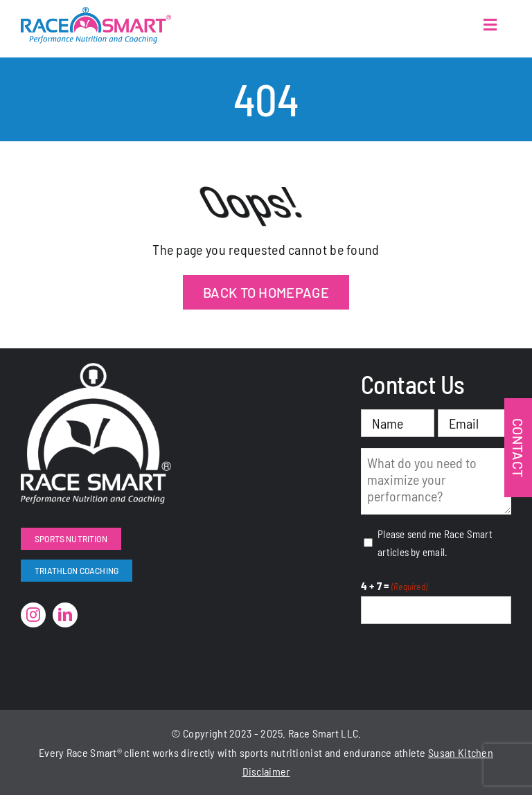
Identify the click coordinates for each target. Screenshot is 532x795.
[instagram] (33, 615)
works (166, 752)
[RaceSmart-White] (96, 370)
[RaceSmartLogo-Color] (96, 14)
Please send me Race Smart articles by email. (435, 543)
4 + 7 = (394, 587)
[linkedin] (65, 615)
